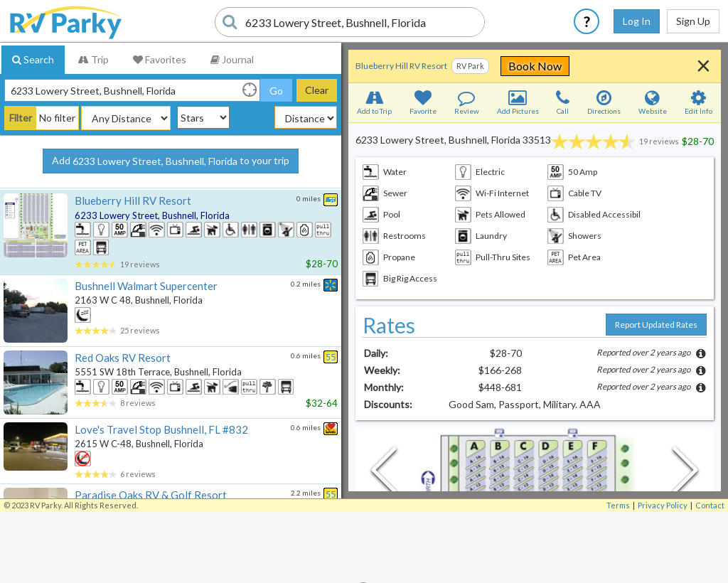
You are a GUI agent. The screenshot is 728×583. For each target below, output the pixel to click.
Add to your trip (171, 161)
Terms (618, 505)
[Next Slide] (685, 474)
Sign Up (693, 21)
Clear (317, 90)
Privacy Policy (663, 505)
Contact (710, 505)
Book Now (628, 66)
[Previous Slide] (384, 474)
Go (276, 91)
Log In (637, 21)
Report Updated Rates (656, 325)
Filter (21, 118)
